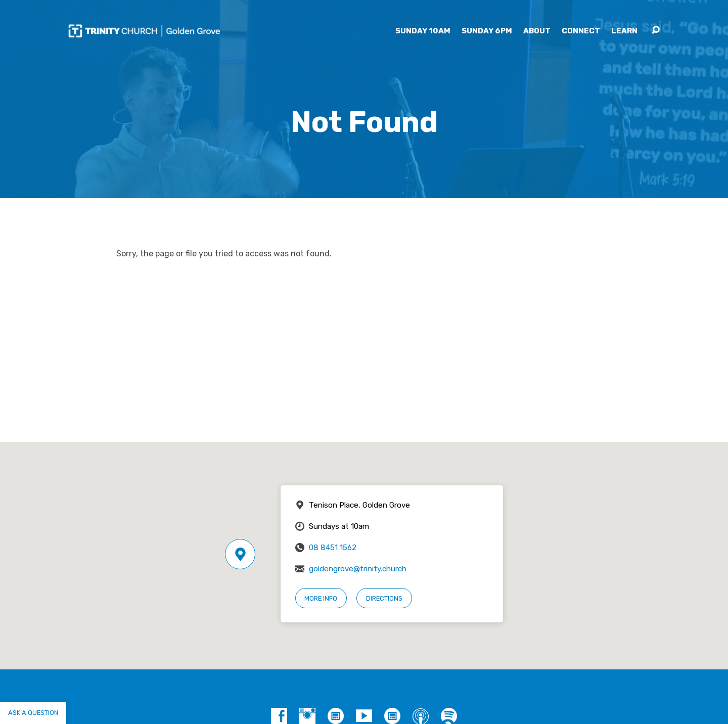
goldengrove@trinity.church (358, 569)
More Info (321, 598)
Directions (384, 598)
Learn (624, 31)
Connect (581, 31)
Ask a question (33, 713)
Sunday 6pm (487, 31)
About (537, 31)
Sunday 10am (423, 31)
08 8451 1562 (333, 548)
